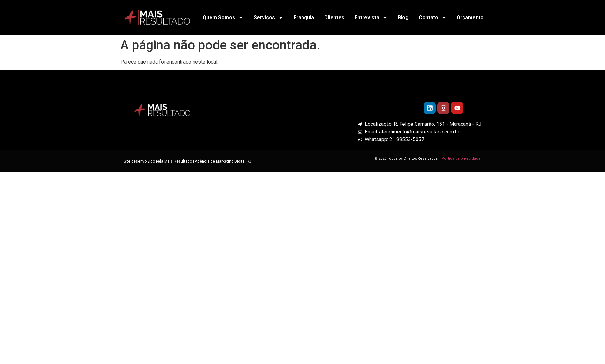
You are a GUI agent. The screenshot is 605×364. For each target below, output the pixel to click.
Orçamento (470, 17)
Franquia (304, 17)
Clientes (334, 17)
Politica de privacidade (461, 159)
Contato (433, 18)
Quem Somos (223, 18)
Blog (403, 17)
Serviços (268, 18)
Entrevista (371, 18)
